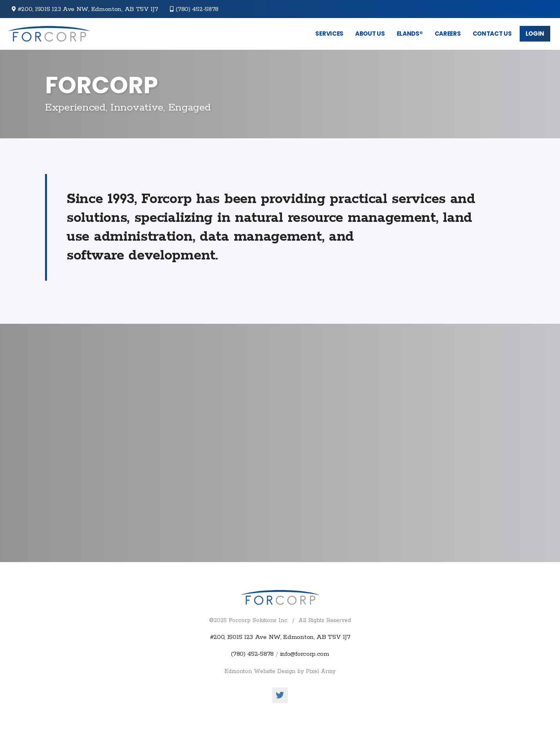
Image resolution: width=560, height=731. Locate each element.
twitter (280, 695)
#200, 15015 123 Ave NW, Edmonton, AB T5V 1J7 (280, 637)
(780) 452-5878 (197, 9)
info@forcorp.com (305, 654)
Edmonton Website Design (260, 671)
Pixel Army (321, 671)
